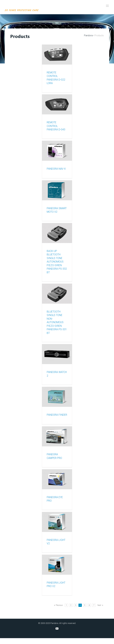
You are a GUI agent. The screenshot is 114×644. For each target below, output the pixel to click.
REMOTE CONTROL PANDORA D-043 (56, 126)
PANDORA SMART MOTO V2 (57, 210)
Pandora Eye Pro (55, 499)
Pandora (88, 35)
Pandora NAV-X (56, 169)
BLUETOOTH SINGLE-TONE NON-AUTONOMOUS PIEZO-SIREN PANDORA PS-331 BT (57, 322)
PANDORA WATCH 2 (57, 374)
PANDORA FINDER (57, 415)
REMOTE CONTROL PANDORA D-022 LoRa (56, 78)
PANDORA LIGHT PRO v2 (56, 585)
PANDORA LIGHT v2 (56, 542)
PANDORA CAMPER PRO (54, 456)
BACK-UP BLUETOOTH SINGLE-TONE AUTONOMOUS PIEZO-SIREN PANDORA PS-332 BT (57, 262)
